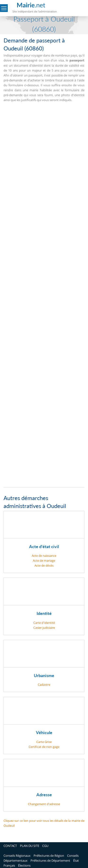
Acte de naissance (44, 556)
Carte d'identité (44, 623)
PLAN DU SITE (30, 846)
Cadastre (44, 685)
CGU (45, 846)
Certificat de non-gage (44, 747)
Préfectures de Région (49, 856)
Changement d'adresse (44, 804)
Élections (24, 865)
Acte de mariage (44, 561)
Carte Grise (44, 742)
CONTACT (10, 846)
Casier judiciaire (44, 628)
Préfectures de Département (50, 860)
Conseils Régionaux (17, 856)
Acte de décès (44, 565)
